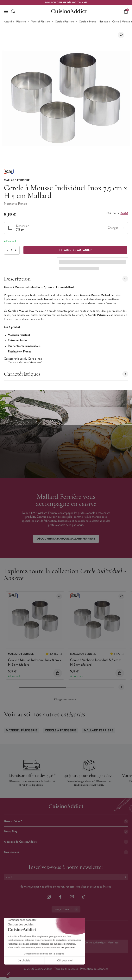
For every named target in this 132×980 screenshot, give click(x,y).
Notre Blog (66, 832)
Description (66, 279)
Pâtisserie (21, 22)
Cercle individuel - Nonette (93, 22)
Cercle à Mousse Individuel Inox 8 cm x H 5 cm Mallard (35, 662)
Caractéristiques (66, 374)
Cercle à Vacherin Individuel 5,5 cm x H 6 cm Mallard (95, 662)
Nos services (66, 852)
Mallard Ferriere (99, 731)
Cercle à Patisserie (65, 22)
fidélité (124, 213)
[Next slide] (121, 687)
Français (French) (66, 909)
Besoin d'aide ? (66, 821)
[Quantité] (12, 250)
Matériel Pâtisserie (41, 22)
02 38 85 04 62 (19, 928)
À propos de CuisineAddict (66, 842)
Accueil (8, 22)
